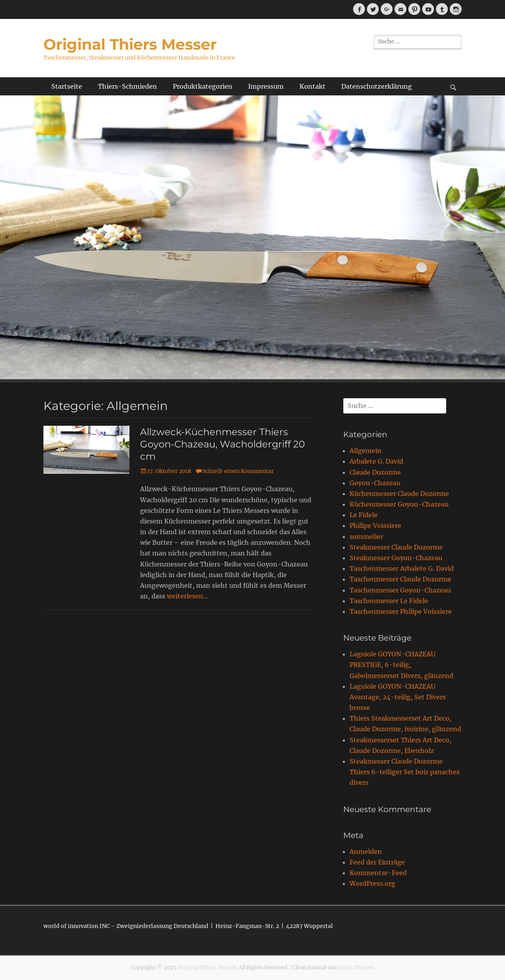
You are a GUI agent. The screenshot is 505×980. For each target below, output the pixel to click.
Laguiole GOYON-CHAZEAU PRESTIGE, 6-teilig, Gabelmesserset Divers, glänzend (401, 665)
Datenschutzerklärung (377, 86)
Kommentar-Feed (378, 873)
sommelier (366, 537)
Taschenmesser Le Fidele (389, 601)
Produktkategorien (203, 86)
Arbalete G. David (376, 461)
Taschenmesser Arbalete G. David (402, 568)
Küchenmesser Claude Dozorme (399, 494)
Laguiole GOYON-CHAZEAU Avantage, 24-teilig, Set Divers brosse (398, 697)
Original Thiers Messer (130, 44)
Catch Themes (356, 968)
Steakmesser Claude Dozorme (396, 547)
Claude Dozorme (375, 472)
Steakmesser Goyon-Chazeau (396, 558)
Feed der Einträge (377, 862)
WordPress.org (372, 883)
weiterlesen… (188, 596)
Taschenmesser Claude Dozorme (400, 579)
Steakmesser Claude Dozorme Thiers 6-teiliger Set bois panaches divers (405, 772)
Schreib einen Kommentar (238, 471)
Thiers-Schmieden (127, 86)
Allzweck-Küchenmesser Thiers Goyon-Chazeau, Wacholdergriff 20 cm (223, 444)
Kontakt (312, 86)
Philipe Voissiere (375, 525)
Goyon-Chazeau (375, 483)
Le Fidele (364, 515)
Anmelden (366, 851)
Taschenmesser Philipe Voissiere (401, 611)
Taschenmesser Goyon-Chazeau (400, 590)
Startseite (67, 86)
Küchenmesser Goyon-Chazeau (399, 504)
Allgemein (366, 451)
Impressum (266, 86)
